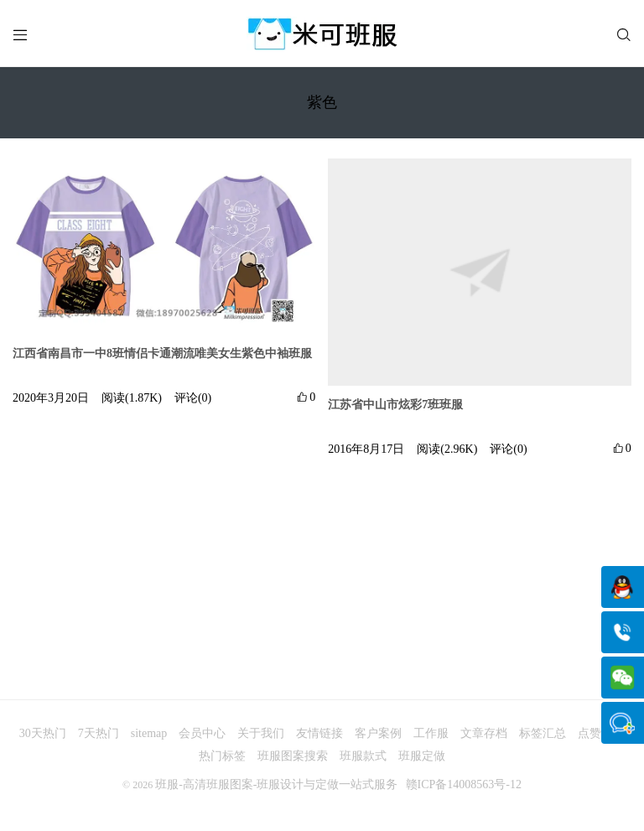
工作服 (431, 733)
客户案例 (378, 733)
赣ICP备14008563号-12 (464, 784)
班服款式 (363, 756)
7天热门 (99, 733)
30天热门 (43, 733)
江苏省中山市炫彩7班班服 (395, 405)
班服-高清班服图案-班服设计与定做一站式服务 (276, 784)
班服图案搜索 (293, 756)
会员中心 (202, 733)
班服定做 (422, 756)
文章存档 (484, 733)
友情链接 (319, 733)
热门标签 (222, 756)
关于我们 (261, 733)
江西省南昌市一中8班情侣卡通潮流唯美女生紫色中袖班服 (162, 353)
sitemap (149, 733)
